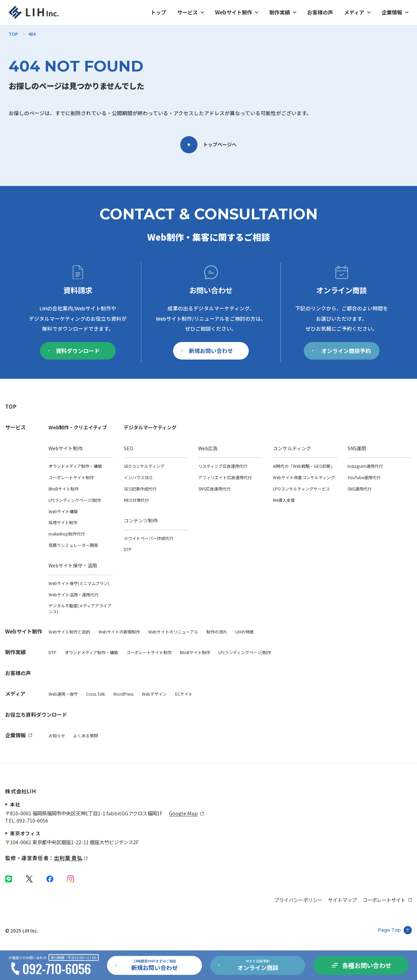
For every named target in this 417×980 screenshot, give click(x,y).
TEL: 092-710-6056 (27, 820)
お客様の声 (320, 12)
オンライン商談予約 (341, 351)
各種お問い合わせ (367, 965)
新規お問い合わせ (207, 351)
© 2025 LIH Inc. (22, 931)
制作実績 (280, 12)
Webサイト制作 (234, 12)
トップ (158, 12)
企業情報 (392, 12)
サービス (188, 12)
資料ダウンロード (74, 351)
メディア (354, 12)
